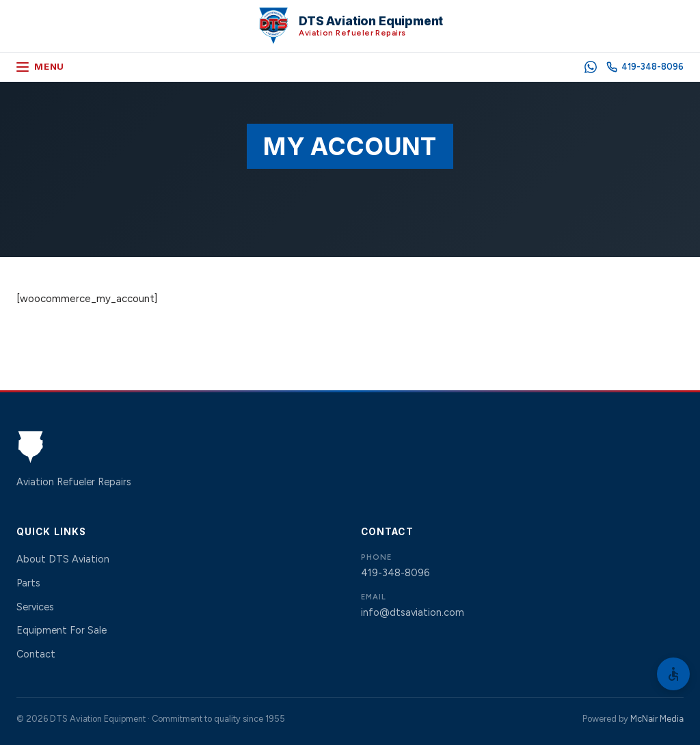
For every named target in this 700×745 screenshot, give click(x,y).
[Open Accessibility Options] (673, 674)
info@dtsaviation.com (413, 612)
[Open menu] (40, 67)
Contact (36, 654)
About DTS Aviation (63, 559)
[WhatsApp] (591, 67)
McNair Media (657, 719)
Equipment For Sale (62, 630)
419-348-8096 (395, 573)
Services (35, 607)
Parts (28, 583)
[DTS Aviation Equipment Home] (350, 26)
